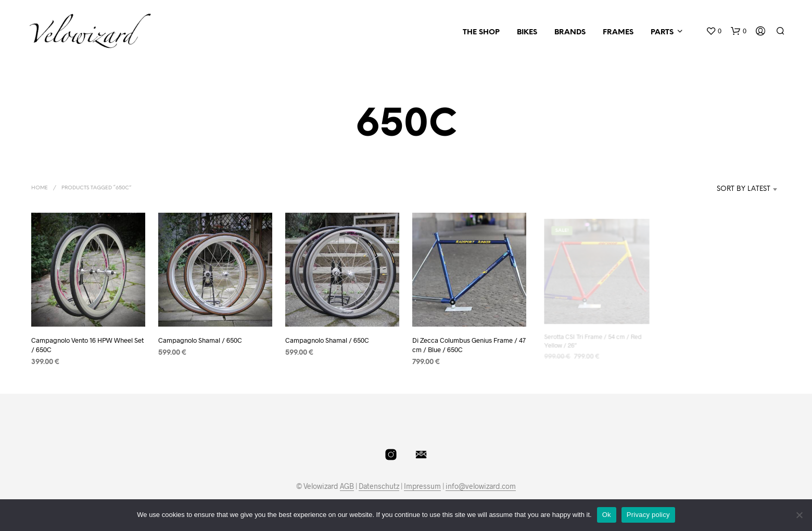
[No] (799, 515)
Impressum (422, 486)
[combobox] (728, 189)
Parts (662, 33)
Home (40, 188)
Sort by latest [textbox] (744, 189)
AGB (347, 486)
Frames (618, 33)
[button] (714, 31)
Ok (607, 515)
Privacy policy (648, 515)
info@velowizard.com (481, 486)
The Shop (481, 33)
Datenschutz (379, 486)
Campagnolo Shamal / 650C (200, 340)
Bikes (527, 33)
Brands (570, 33)
